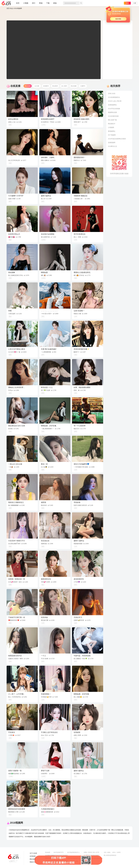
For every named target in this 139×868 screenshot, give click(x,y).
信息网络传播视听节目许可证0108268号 (56, 855)
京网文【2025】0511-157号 (91, 852)
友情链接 (33, 856)
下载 (48, 3)
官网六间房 (112, 94)
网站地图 (33, 859)
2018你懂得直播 (113, 116)
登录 (127, 3)
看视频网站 (112, 131)
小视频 (26, 4)
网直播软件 (112, 124)
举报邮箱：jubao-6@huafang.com (93, 858)
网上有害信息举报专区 (110, 855)
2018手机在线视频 (114, 109)
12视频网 (111, 127)
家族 (55, 4)
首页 (18, 4)
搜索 (81, 3)
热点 (12, 8)
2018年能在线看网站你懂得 (117, 139)
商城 (41, 4)
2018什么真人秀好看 (115, 101)
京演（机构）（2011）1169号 (112, 852)
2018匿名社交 (113, 146)
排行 (34, 3)
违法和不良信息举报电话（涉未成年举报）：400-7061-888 (62, 861)
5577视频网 (112, 135)
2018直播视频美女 (114, 97)
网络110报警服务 (50, 858)
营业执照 (48, 852)
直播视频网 (112, 143)
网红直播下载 (112, 120)
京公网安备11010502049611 (92, 855)
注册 (135, 3)
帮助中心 (33, 862)
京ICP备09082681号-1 (73, 852)
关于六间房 (33, 853)
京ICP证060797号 (59, 852)
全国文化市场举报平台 (73, 858)
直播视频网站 (112, 105)
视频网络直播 (112, 112)
